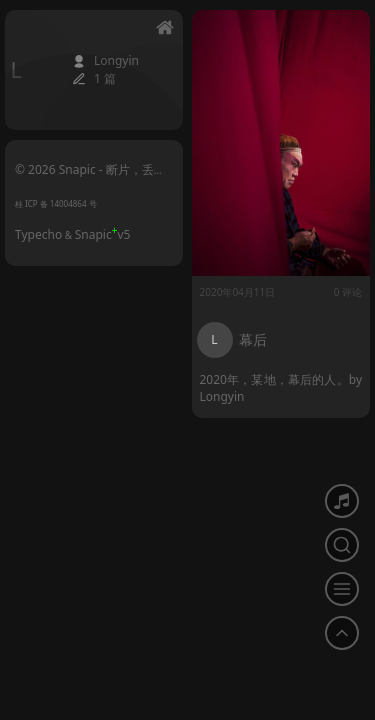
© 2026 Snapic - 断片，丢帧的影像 (90, 176)
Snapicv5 (103, 234)
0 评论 (348, 292)
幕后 (253, 339)
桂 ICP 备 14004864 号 (56, 203)
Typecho (38, 234)
